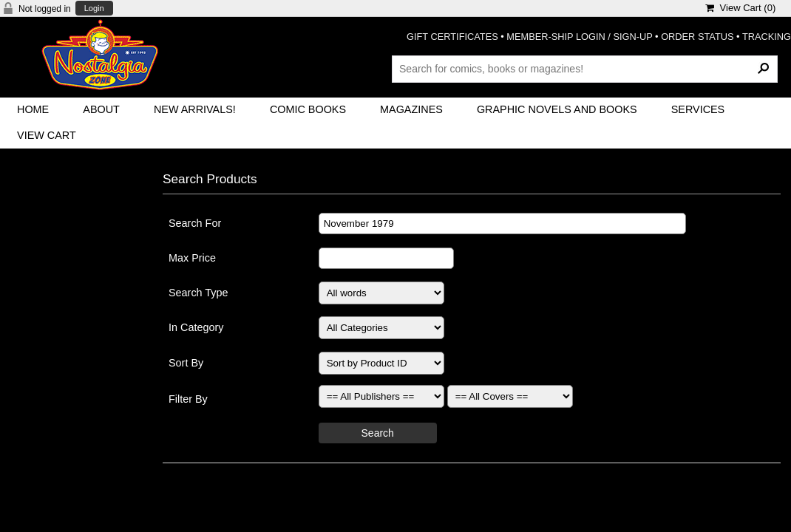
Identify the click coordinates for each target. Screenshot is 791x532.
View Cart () (740, 8)
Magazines (411, 109)
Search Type (198, 293)
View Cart (47, 135)
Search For (195, 223)
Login (94, 8)
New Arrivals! (195, 109)
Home (33, 109)
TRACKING (767, 37)
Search (378, 433)
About (101, 109)
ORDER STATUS (697, 37)
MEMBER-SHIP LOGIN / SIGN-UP (579, 37)
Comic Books (308, 109)
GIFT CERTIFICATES (452, 37)
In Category (196, 327)
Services (698, 109)
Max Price (192, 258)
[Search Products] (585, 69)
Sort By (186, 363)
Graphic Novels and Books (557, 109)
